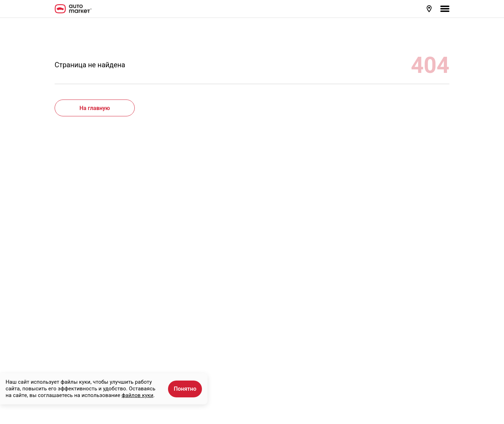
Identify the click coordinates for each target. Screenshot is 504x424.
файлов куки (137, 395)
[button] (430, 9)
